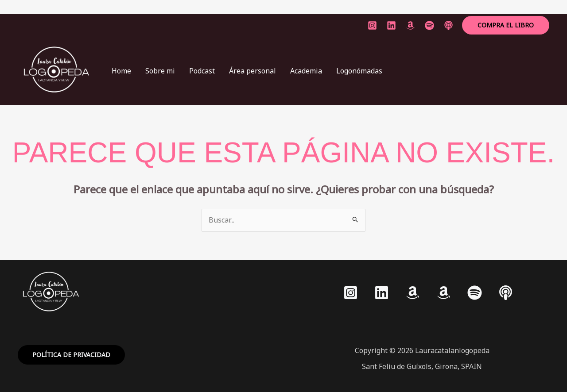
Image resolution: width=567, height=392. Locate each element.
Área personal (252, 71)
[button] (506, 25)
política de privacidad (71, 355)
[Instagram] (372, 25)
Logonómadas (359, 71)
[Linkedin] (382, 293)
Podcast (202, 71)
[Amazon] (410, 25)
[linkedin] (391, 25)
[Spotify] (475, 293)
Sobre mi (160, 71)
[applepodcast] (449, 25)
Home (121, 71)
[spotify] (429, 25)
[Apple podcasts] (506, 293)
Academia (306, 71)
